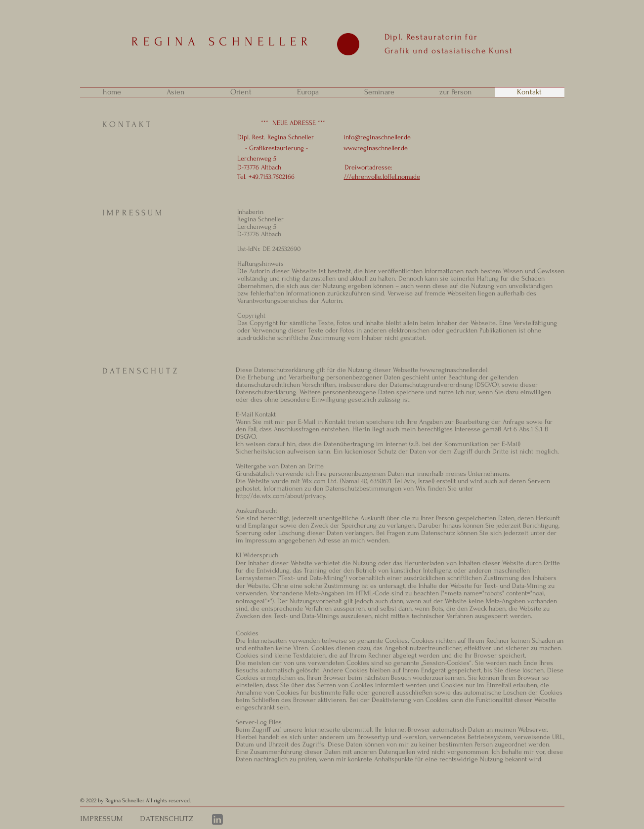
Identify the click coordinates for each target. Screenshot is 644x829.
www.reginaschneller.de (376, 148)
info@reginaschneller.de (377, 137)
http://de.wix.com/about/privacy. (281, 496)
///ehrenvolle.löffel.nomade (382, 177)
